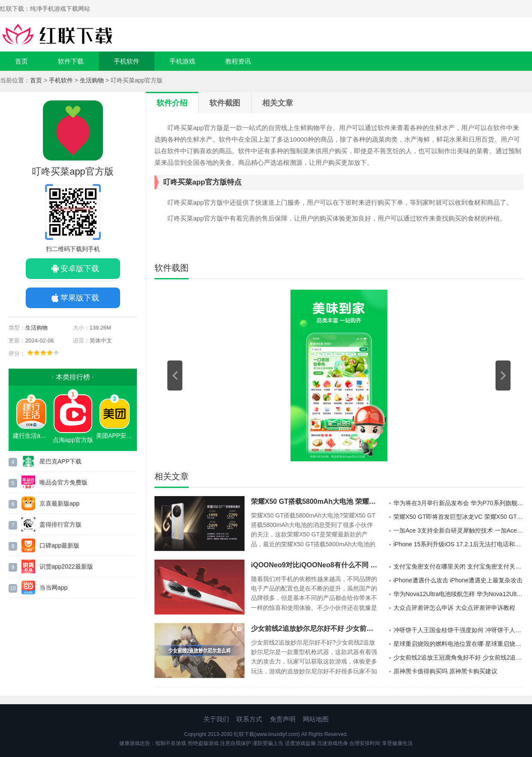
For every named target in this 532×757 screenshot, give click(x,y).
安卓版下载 (80, 269)
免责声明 (283, 719)
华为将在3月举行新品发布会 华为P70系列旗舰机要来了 (458, 503)
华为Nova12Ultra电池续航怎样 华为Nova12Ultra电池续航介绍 (458, 594)
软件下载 (71, 61)
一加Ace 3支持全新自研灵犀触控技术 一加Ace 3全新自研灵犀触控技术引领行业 (458, 530)
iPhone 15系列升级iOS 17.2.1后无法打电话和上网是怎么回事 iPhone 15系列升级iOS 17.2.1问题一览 (458, 544)
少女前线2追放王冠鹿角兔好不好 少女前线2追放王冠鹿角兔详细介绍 (458, 657)
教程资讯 (238, 61)
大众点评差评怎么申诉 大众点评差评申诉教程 (454, 608)
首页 (21, 61)
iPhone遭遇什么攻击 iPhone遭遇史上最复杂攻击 (458, 580)
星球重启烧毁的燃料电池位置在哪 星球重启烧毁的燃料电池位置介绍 (458, 644)
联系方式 (249, 719)
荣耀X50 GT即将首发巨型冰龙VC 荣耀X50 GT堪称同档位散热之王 (458, 517)
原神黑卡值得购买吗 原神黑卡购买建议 (445, 671)
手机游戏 (182, 61)
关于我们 (216, 719)
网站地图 (316, 719)
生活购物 (92, 80)
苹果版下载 (80, 298)
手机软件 (127, 61)
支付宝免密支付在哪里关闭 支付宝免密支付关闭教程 (458, 566)
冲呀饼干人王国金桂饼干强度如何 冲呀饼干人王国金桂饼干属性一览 (458, 630)
